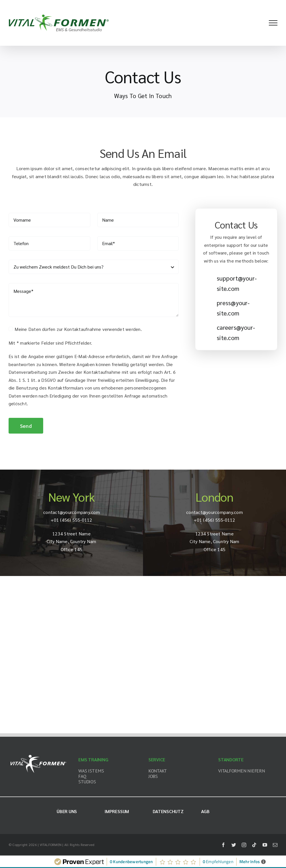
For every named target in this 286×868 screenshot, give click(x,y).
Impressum (117, 811)
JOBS (153, 776)
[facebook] (223, 845)
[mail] (275, 845)
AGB (205, 811)
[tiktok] (254, 845)
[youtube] (265, 845)
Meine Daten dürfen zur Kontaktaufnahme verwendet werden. (78, 329)
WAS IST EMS (91, 771)
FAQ (82, 776)
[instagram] (244, 845)
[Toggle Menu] (273, 23)
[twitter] (234, 845)
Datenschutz (168, 811)
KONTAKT (158, 771)
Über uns (67, 811)
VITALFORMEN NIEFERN (242, 771)
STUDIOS (87, 782)
